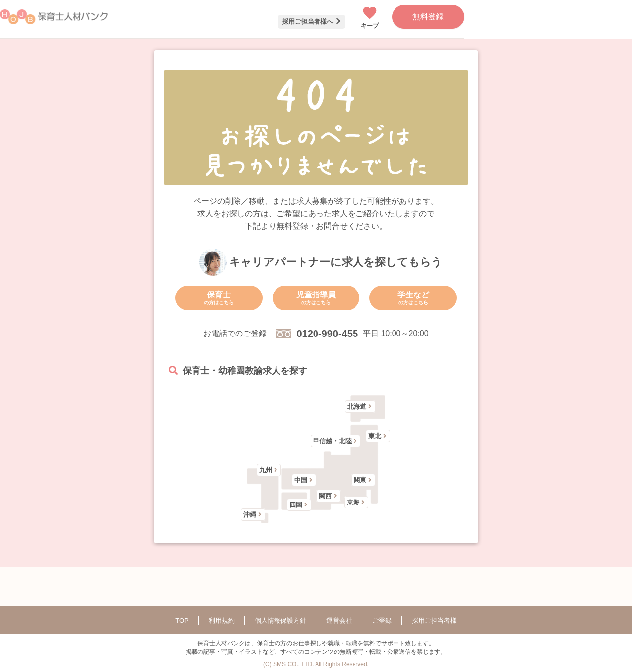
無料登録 (428, 17)
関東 (360, 480)
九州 (266, 470)
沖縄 (250, 515)
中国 (301, 480)
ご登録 (382, 620)
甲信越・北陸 (332, 441)
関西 (325, 496)
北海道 (357, 406)
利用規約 (222, 620)
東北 (375, 436)
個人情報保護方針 (280, 620)
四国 (296, 505)
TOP (182, 620)
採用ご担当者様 (434, 620)
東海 (353, 502)
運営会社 (339, 620)
